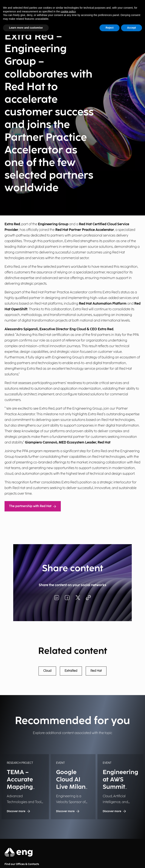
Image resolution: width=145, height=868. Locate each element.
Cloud (47, 671)
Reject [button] (110, 28)
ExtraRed (71, 671)
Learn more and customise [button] (26, 28)
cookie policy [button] (68, 11)
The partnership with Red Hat (33, 506)
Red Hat (96, 671)
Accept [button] (132, 28)
